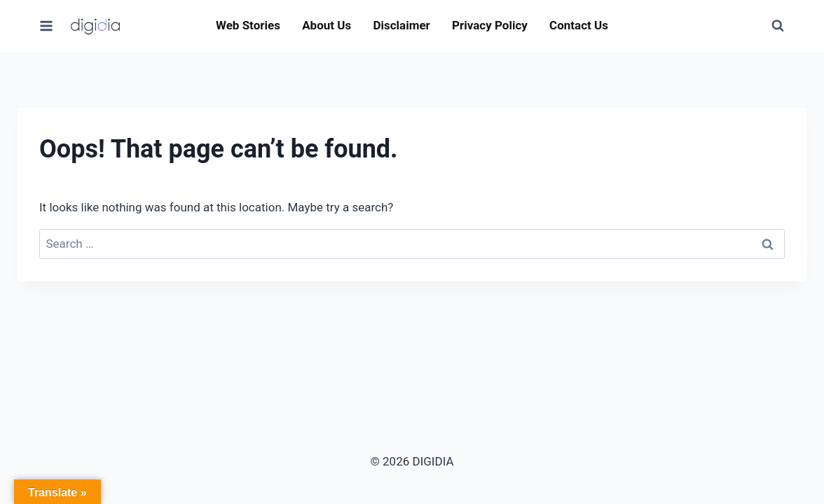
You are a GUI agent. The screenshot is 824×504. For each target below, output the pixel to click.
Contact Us (579, 25)
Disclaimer (401, 25)
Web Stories (248, 25)
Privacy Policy (490, 25)
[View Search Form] (778, 26)
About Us (327, 25)
